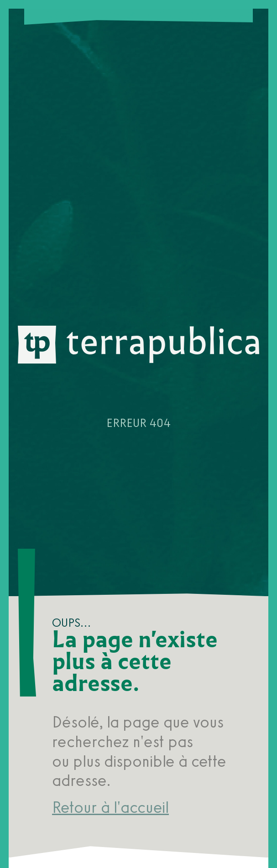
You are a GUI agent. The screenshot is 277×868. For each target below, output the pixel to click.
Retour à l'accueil (110, 807)
